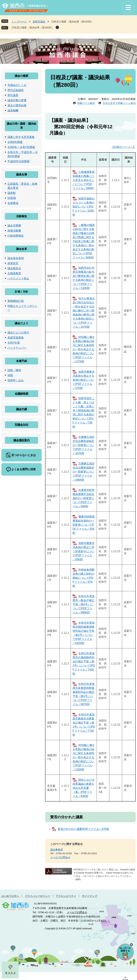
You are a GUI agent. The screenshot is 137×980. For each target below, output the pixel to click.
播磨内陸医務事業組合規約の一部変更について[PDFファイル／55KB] (84, 525)
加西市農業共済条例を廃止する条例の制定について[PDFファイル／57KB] (84, 380)
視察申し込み (16, 380)
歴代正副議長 (16, 90)
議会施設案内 (22, 440)
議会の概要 (22, 76)
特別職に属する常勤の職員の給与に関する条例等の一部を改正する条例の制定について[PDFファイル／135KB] (84, 757)
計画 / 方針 (21, 292)
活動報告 (22, 216)
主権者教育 (14, 273)
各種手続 (22, 361)
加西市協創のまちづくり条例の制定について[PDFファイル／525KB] (84, 207)
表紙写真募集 (16, 338)
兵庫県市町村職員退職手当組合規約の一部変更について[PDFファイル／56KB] (84, 498)
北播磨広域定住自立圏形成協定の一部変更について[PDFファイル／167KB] (84, 445)
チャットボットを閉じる (131, 945)
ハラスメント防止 (18, 278)
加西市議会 (39, 22)
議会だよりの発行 (18, 333)
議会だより (22, 323)
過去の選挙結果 (17, 105)
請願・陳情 (14, 370)
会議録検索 (22, 394)
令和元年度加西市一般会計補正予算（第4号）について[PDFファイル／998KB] (84, 604)
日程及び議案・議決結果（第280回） (33, 27)
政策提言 (13, 263)
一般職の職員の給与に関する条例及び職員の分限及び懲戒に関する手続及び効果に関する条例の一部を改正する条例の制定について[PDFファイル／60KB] (84, 241)
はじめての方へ (10, 896)
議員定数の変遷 (17, 100)
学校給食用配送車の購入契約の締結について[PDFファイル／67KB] (84, 578)
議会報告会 (14, 268)
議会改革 (22, 249)
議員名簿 (22, 175)
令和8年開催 (15, 142)
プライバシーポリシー (37, 896)
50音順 (12, 198)
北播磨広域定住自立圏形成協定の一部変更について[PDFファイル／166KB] (84, 472)
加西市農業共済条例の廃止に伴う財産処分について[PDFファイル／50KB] (84, 551)
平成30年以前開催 (18, 161)
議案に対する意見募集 (21, 137)
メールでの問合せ (60, 857)
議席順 (12, 193)
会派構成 (13, 203)
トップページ (19, 22)
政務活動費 (14, 231)
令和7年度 (14, 343)
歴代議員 (13, 95)
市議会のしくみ (17, 85)
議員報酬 (13, 110)
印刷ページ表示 (86, 103)
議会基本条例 (16, 258)
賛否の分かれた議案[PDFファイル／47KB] (83, 829)
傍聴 (10, 375)
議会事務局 (57, 850)
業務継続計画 (16, 301)
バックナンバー (17, 348)
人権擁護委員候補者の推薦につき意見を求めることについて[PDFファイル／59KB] (84, 180)
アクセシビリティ (66, 896)
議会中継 (22, 409)
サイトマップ (90, 896)
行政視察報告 (16, 236)
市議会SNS (21, 425)
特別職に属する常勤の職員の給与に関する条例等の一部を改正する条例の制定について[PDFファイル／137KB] (84, 349)
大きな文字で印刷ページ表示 (119, 103)
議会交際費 (14, 226)
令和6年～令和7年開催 (21, 147)
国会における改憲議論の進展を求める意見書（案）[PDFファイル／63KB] (84, 788)
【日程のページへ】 (123, 147)
